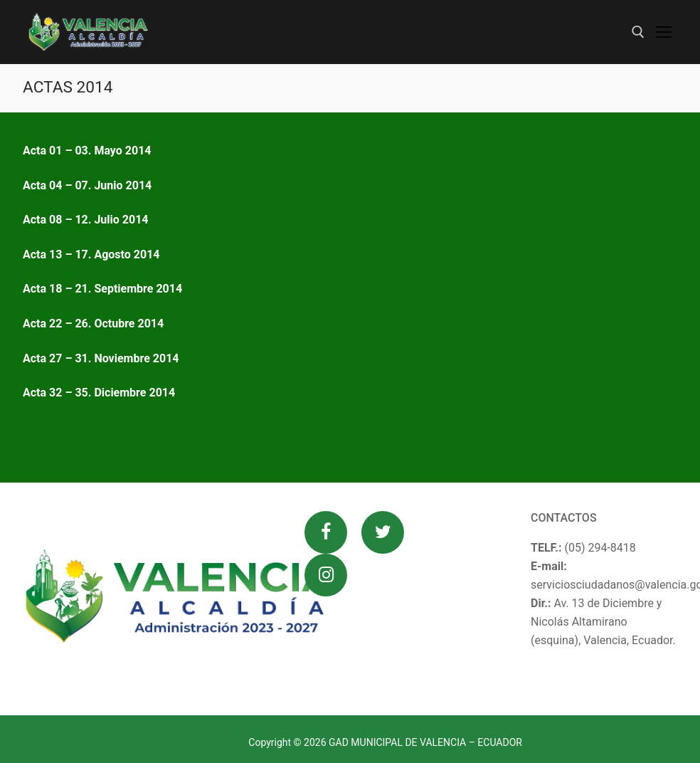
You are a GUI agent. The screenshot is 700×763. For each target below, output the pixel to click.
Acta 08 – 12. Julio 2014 (86, 220)
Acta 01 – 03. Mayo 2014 (87, 151)
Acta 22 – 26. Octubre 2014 (93, 323)
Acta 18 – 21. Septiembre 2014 (102, 289)
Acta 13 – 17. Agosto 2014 (91, 254)
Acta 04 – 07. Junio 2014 (87, 185)
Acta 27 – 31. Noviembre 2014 (101, 358)
